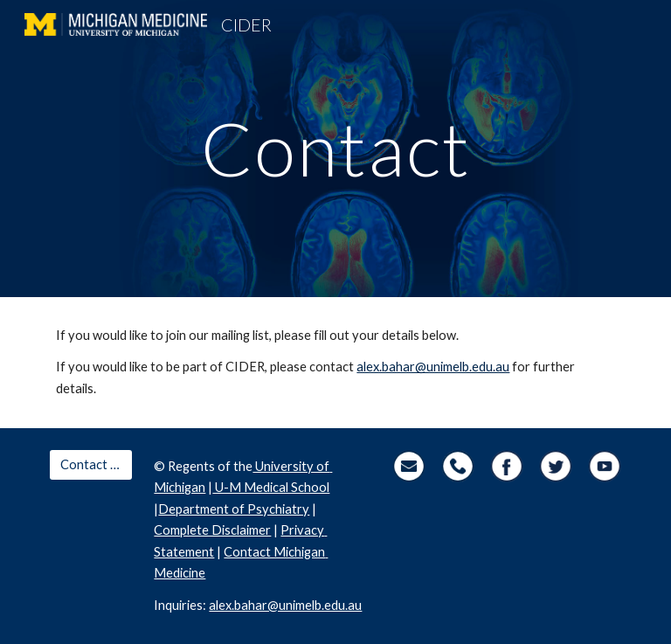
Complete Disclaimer (212, 530)
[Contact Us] (90, 465)
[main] (335, 148)
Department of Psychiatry (234, 509)
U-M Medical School (271, 487)
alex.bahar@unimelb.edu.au (433, 367)
